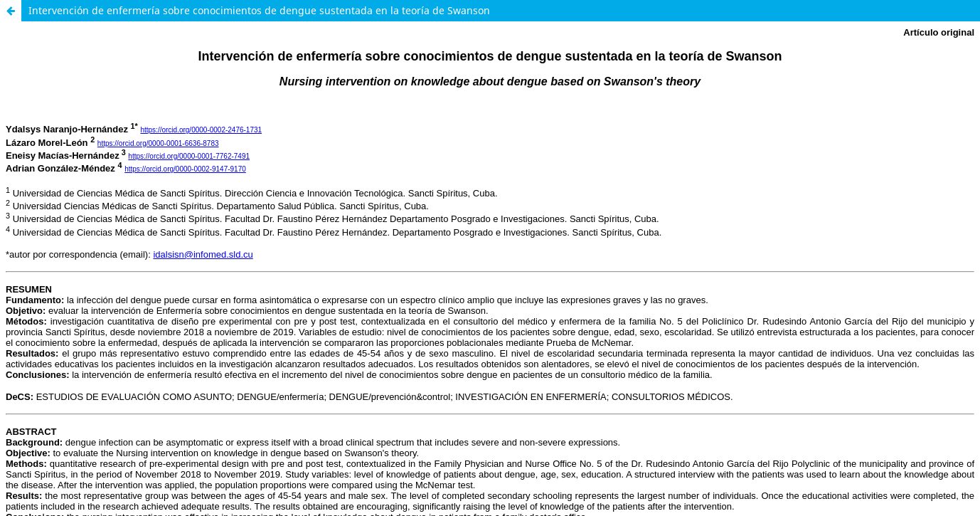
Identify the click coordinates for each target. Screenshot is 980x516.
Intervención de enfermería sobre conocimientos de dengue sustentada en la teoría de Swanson (259, 10)
